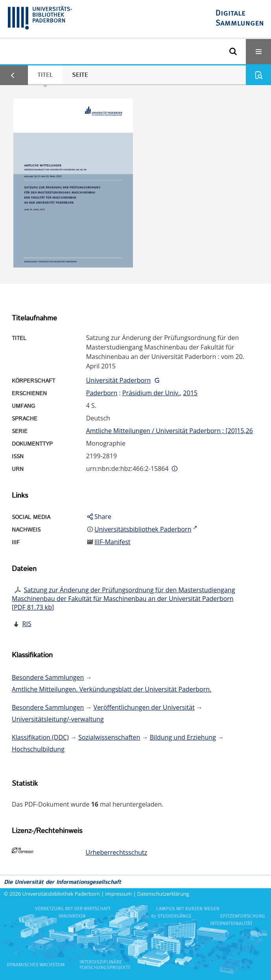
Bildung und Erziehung (183, 737)
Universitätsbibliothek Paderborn (61, 894)
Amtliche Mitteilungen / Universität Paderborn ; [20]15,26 (170, 431)
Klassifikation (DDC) (40, 737)
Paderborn (102, 393)
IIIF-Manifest (112, 542)
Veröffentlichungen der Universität (144, 707)
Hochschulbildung (38, 749)
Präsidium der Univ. (151, 393)
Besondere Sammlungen (48, 677)
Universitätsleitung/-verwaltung (58, 719)
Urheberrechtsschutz (117, 852)
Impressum (119, 894)
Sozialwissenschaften (109, 737)
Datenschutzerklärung (163, 894)
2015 (191, 393)
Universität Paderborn (119, 380)
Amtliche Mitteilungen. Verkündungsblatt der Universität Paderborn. (112, 689)
